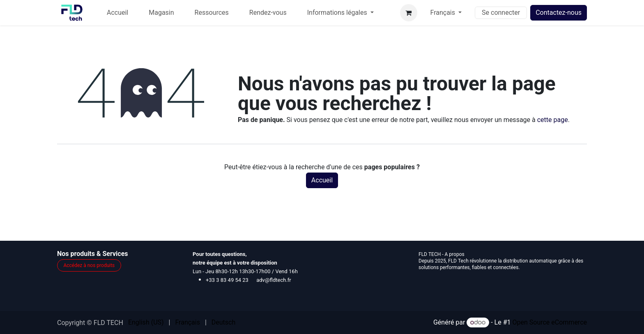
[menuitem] (117, 13)
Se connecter (501, 13)
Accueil (322, 180)
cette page (553, 120)
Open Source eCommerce (550, 322)
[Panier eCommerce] (409, 13)
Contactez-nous (559, 13)
